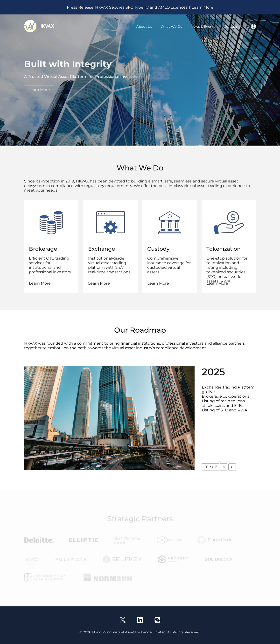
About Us (144, 27)
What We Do (171, 27)
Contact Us (233, 27)
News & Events (203, 27)
